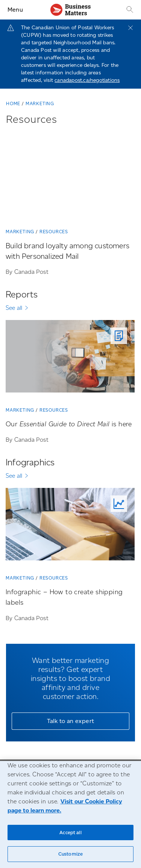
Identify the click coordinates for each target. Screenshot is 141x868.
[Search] (129, 10)
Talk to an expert (71, 721)
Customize (70, 854)
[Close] (130, 28)
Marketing (40, 103)
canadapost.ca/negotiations (87, 80)
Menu (15, 10)
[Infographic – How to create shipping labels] (70, 527)
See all (14, 308)
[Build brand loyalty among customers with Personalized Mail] (70, 177)
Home (13, 103)
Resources (54, 232)
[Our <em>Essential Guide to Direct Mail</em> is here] (70, 359)
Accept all (70, 833)
